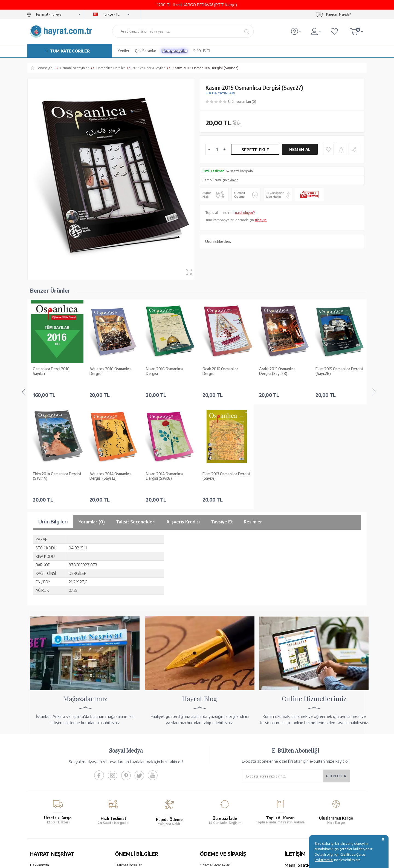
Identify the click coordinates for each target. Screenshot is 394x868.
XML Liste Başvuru (45, 773)
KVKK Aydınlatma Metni (134, 787)
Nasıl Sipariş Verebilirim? (219, 799)
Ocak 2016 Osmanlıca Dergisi (164, 371)
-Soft (170, 861)
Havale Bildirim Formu (217, 766)
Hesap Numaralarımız (217, 759)
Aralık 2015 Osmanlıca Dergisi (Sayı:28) (221, 371)
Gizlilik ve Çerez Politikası (135, 780)
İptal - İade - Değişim (216, 791)
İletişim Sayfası (296, 799)
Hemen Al (300, 149)
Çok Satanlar (146, 51)
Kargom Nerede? (338, 14)
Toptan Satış (40, 766)
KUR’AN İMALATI (54, 820)
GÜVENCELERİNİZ (142, 820)
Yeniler (124, 51)
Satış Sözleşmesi (128, 766)
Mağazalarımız (42, 759)
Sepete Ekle (255, 150)
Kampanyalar (175, 51)
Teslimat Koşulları (129, 752)
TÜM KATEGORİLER (70, 51)
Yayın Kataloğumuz (45, 787)
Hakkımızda (40, 752)
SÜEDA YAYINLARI (220, 93)
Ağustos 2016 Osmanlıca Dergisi (54, 371)
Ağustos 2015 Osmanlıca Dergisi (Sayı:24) (336, 371)
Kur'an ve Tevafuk (44, 780)
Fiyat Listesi (40, 794)
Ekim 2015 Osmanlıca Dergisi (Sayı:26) (283, 371)
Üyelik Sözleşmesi (129, 773)
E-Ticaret (182, 861)
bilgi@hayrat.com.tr (301, 791)
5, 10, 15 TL (202, 51)
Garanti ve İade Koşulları (134, 759)
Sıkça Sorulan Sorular (132, 794)
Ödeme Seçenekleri (215, 752)
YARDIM (215, 820)
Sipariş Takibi (210, 784)
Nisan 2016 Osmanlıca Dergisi (108, 371)
